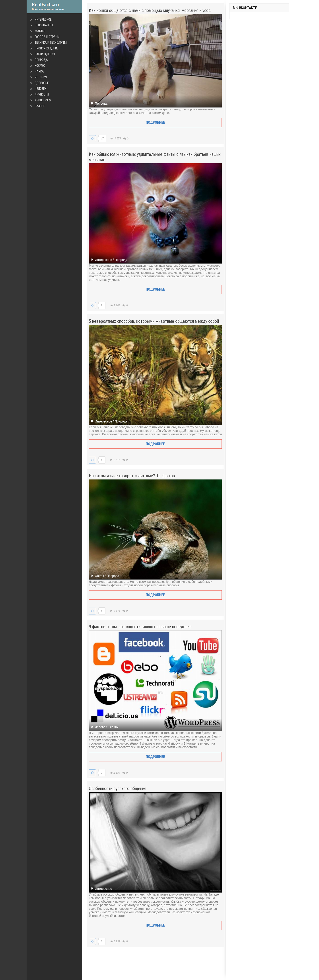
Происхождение (47, 48)
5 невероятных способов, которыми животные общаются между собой (154, 321)
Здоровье (42, 83)
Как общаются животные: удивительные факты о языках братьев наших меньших (155, 157)
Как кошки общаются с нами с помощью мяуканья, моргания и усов (150, 10)
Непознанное (44, 25)
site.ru (54, 7)
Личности (42, 94)
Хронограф (43, 100)
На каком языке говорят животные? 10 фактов (132, 476)
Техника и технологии (51, 43)
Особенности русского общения (118, 788)
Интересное (43, 20)
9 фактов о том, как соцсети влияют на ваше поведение (140, 627)
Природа (41, 60)
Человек (41, 89)
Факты (40, 31)
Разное (40, 106)
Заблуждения (45, 54)
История (41, 77)
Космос (40, 66)
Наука (39, 71)
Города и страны (47, 37)
